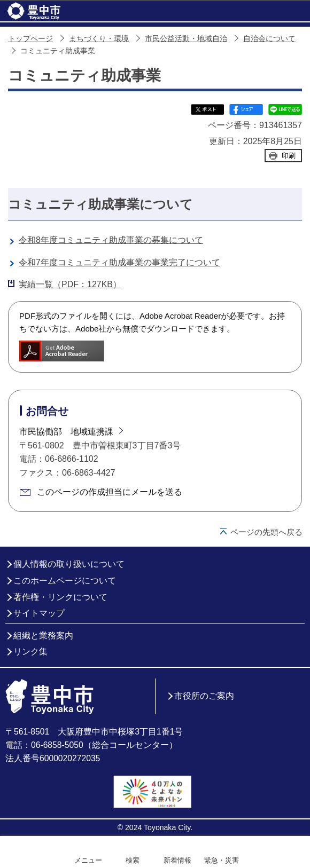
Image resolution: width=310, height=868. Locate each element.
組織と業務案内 (43, 636)
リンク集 (30, 652)
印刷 (289, 156)
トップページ (30, 39)
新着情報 (177, 860)
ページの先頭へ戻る (266, 532)
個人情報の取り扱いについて (69, 564)
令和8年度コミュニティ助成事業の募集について (111, 240)
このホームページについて (65, 581)
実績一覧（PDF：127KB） (70, 284)
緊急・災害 (222, 860)
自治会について (269, 39)
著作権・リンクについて (60, 597)
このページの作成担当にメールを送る (110, 492)
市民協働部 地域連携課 (66, 432)
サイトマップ (39, 613)
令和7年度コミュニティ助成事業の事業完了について (119, 262)
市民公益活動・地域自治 (186, 39)
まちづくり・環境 (99, 39)
